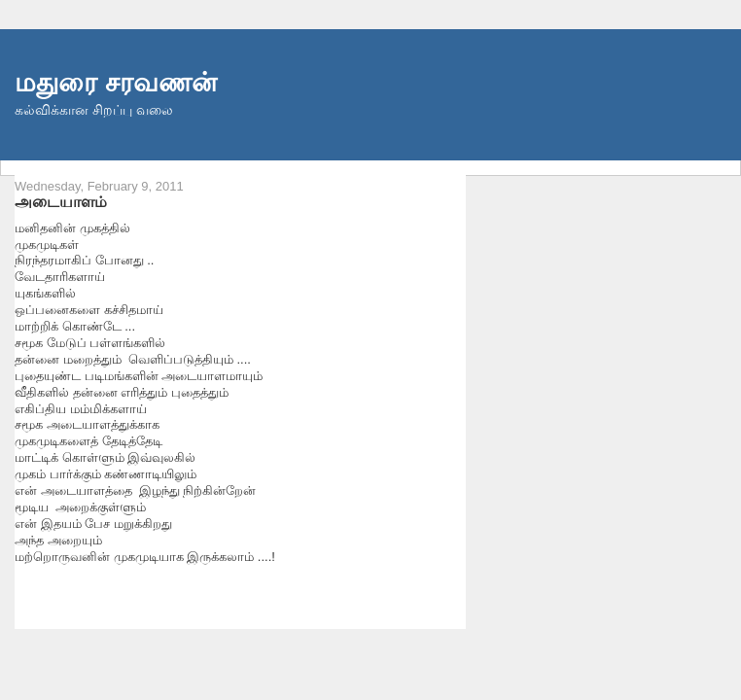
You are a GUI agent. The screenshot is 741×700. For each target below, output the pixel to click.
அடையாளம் (61, 201)
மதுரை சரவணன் (116, 82)
